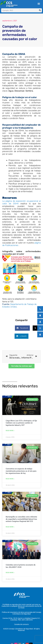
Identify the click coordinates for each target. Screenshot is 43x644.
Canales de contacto (21, 624)
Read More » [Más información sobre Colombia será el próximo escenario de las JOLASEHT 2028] (10, 573)
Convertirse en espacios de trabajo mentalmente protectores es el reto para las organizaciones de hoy (21, 471)
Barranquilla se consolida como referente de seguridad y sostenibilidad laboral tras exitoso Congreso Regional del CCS (21, 519)
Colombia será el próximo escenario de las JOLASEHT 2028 (21, 566)
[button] (39, 4)
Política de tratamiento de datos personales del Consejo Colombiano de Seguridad (21, 613)
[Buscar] (40, 10)
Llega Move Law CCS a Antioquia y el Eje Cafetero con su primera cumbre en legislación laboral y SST (21, 423)
